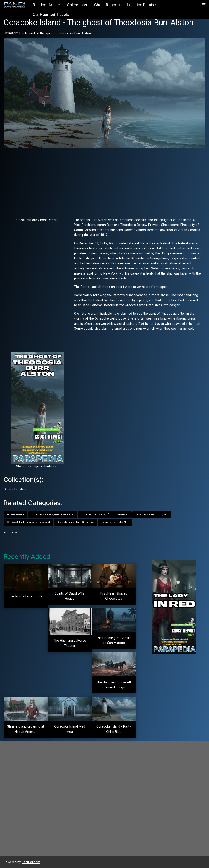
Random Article (46, 5)
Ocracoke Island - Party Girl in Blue (76, 522)
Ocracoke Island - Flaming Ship (152, 515)
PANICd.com (31, 862)
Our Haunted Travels (51, 14)
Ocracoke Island (15, 489)
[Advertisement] (104, 183)
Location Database (143, 5)
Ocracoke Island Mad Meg (115, 522)
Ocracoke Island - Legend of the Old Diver (53, 515)
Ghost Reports (107, 5)
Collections (77, 5)
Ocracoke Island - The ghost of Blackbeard (28, 522)
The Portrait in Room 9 (26, 596)
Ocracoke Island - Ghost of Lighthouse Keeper (105, 515)
